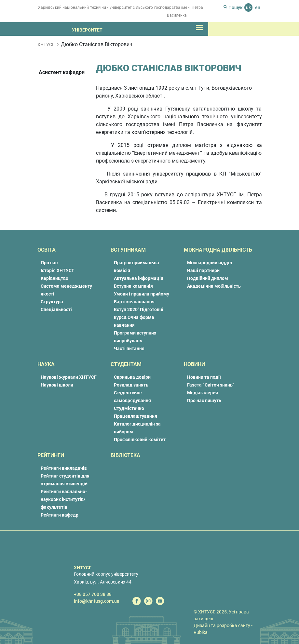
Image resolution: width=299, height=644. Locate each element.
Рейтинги (51, 455)
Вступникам (128, 250)
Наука (46, 364)
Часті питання (129, 348)
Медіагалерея (203, 393)
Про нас (49, 263)
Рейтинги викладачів (64, 468)
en (258, 7)
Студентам (126, 364)
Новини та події (204, 377)
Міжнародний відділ (210, 263)
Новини (194, 364)
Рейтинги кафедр (60, 515)
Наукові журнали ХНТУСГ (69, 377)
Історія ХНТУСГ (57, 270)
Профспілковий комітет (140, 440)
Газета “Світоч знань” (211, 385)
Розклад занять (131, 385)
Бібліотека (125, 455)
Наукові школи (57, 385)
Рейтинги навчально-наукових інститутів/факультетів (64, 499)
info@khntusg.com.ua (97, 601)
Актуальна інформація (139, 278)
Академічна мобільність (214, 286)
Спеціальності (56, 309)
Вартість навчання (134, 302)
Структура (52, 302)
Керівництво (54, 278)
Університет (87, 30)
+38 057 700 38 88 (93, 594)
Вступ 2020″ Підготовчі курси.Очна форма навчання (139, 317)
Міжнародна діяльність (218, 250)
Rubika (201, 632)
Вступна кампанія (133, 286)
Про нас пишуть (204, 401)
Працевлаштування (136, 416)
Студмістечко (129, 408)
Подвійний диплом (208, 278)
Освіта (47, 250)
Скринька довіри (132, 377)
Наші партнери (203, 270)
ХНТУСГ (46, 45)
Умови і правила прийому (142, 294)
